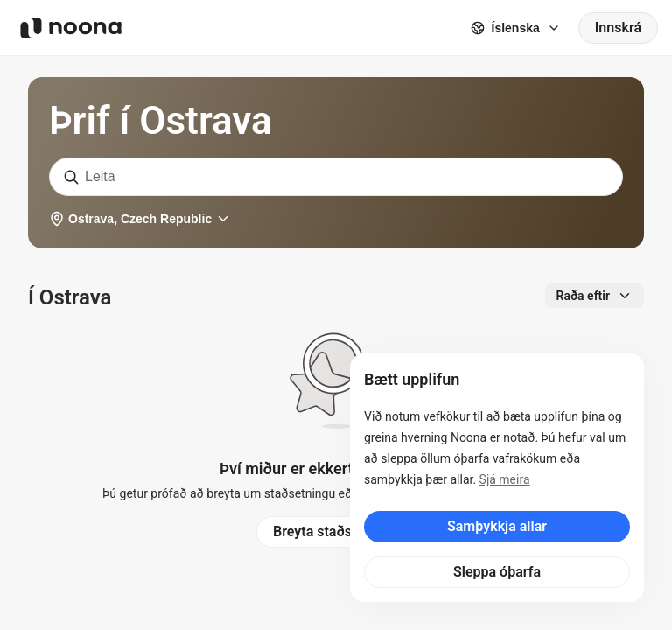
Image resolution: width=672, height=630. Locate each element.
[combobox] (336, 177)
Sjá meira (505, 479)
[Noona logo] (71, 28)
